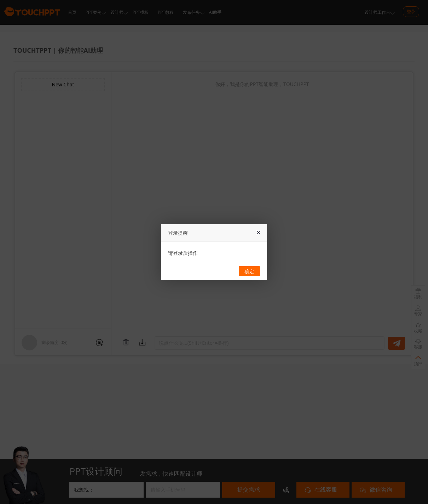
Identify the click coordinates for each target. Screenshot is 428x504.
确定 (249, 271)
